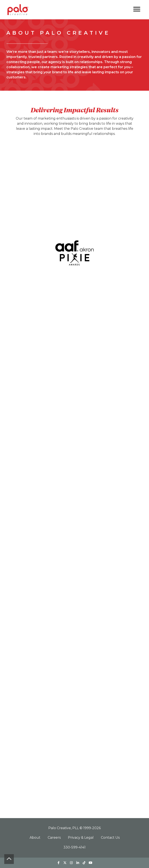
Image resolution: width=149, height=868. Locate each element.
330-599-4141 (74, 847)
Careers (55, 838)
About (35, 838)
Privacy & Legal (81, 838)
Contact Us (110, 838)
